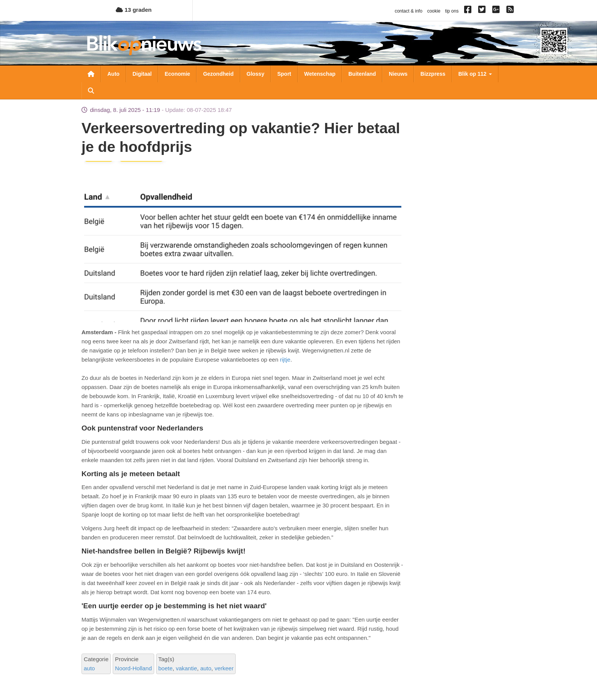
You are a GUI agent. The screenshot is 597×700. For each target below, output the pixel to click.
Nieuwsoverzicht (91, 74)
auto (89, 668)
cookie (434, 11)
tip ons (452, 11)
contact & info (409, 11)
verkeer (224, 668)
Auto (113, 74)
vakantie (187, 668)
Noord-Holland (133, 668)
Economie (177, 74)
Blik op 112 (475, 74)
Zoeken (91, 91)
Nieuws (398, 74)
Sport (284, 74)
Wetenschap (320, 74)
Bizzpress (433, 74)
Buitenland (362, 74)
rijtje (284, 360)
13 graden (134, 10)
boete (166, 668)
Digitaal (142, 74)
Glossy (256, 74)
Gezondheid (218, 74)
